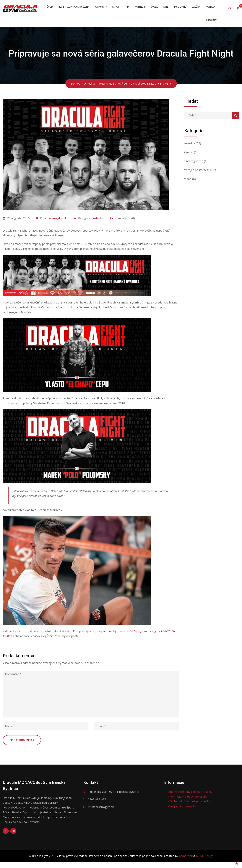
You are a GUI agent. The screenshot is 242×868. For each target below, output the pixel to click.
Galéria (212, 8)
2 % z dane (195, 8)
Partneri (153, 8)
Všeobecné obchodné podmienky (189, 807)
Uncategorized (194, 167)
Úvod (60, 8)
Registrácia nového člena (85, 8)
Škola (168, 8)
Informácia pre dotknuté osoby (188, 803)
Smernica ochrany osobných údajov (190, 798)
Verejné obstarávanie (198, 176)
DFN (180, 8)
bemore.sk (186, 862)
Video (188, 185)
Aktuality (112, 8)
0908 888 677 (97, 805)
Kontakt (194, 25)
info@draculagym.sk (101, 813)
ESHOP (128, 8)
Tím (140, 8)
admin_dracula (58, 224)
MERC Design (205, 862)
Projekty (211, 25)
